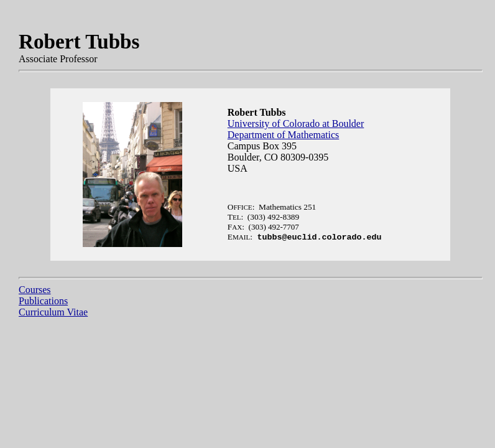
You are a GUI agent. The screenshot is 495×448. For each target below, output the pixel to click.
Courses (35, 290)
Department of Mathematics (284, 135)
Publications (43, 301)
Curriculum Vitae (53, 312)
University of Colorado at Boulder (296, 124)
